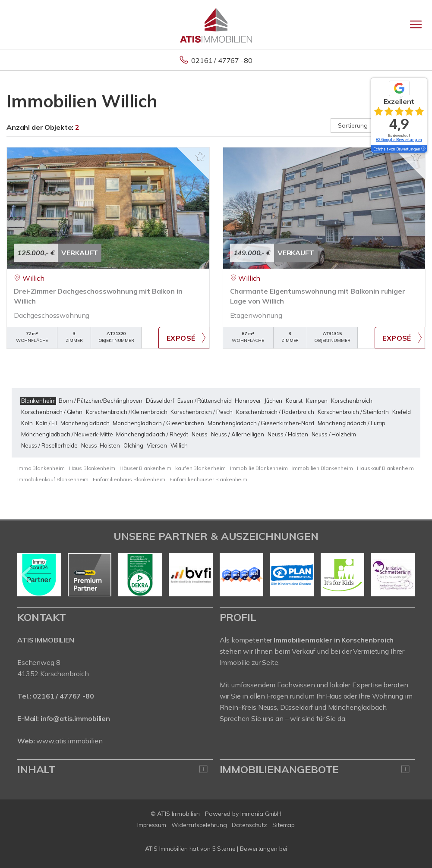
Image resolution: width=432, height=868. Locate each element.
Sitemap (284, 825)
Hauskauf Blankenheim (385, 468)
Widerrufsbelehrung (199, 825)
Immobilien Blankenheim (323, 468)
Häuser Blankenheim (145, 468)
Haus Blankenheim (92, 468)
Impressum (152, 825)
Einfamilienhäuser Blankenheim (208, 479)
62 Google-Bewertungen (399, 139)
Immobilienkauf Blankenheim (53, 479)
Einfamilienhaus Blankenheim (129, 479)
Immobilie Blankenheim (259, 468)
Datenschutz (249, 825)
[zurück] (27, 575)
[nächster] (405, 575)
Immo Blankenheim (41, 468)
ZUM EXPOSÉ (184, 338)
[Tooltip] (423, 149)
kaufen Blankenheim (200, 468)
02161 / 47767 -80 (222, 60)
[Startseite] (216, 25)
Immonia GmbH (261, 814)
